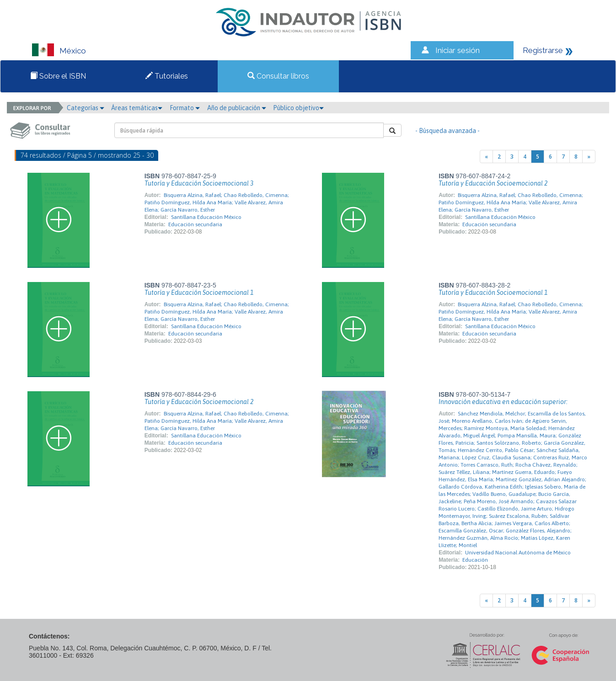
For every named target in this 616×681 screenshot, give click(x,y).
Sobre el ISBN (58, 76)
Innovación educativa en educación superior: (503, 402)
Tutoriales (167, 76)
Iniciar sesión (458, 50)
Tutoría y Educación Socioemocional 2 (493, 183)
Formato (185, 108)
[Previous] (486, 157)
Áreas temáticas (137, 108)
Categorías (86, 108)
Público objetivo (298, 108)
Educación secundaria (195, 224)
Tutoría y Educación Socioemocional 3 (199, 183)
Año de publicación (237, 108)
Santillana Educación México (206, 217)
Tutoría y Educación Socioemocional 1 (199, 293)
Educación (475, 560)
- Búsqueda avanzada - (447, 131)
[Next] (589, 157)
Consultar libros (278, 76)
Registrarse (543, 50)
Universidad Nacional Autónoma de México (518, 553)
